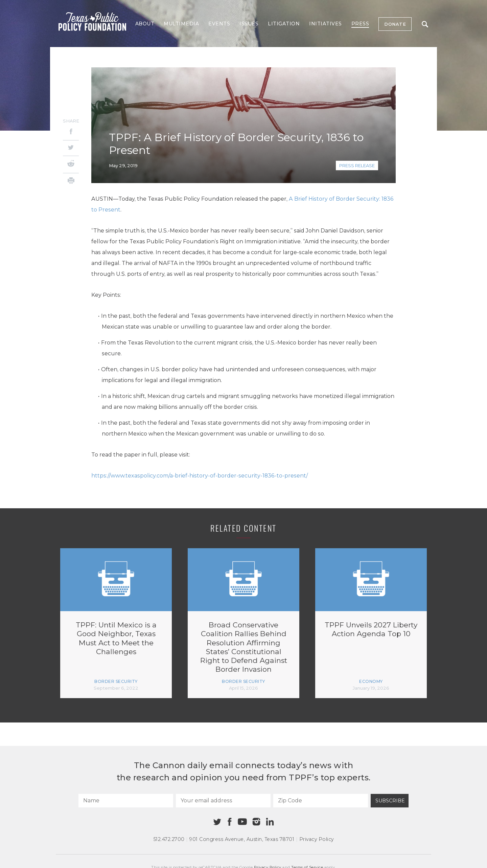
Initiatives (326, 24)
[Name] (126, 801)
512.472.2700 (169, 839)
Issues (249, 24)
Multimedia (181, 24)
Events (219, 24)
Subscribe (390, 801)
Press (360, 24)
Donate (395, 24)
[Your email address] (223, 801)
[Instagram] (256, 822)
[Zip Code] (321, 801)
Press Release (357, 165)
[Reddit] (71, 164)
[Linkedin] (270, 822)
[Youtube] (242, 822)
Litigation (284, 24)
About (145, 24)
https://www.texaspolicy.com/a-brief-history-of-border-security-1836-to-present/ (200, 476)
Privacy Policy (317, 839)
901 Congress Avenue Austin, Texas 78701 (242, 839)
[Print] (71, 182)
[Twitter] (71, 148)
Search (425, 24)
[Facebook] (71, 132)
